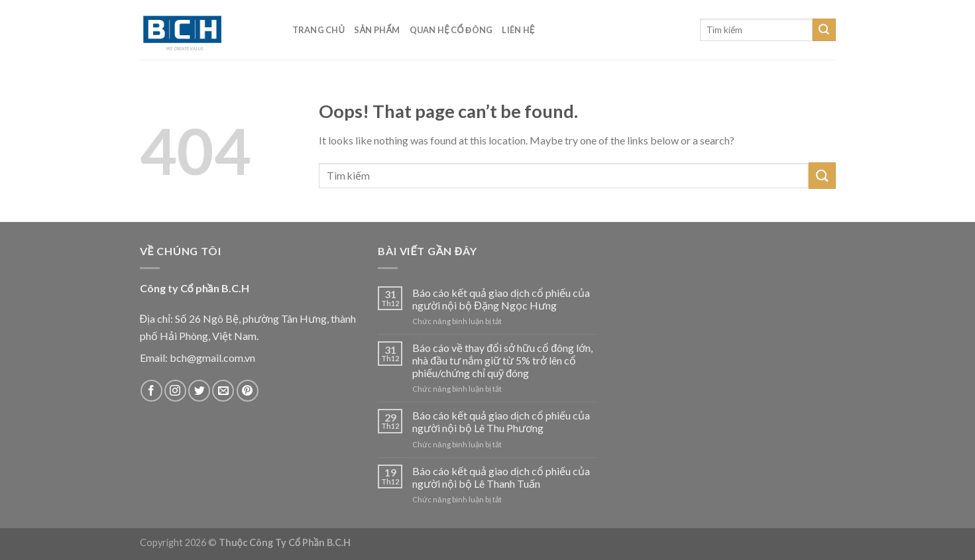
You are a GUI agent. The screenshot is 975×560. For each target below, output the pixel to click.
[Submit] (824, 30)
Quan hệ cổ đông (451, 30)
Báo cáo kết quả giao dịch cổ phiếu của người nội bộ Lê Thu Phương (501, 421)
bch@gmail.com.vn (212, 358)
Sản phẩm (377, 30)
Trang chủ (319, 30)
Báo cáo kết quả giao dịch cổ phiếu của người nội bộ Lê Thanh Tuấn (501, 477)
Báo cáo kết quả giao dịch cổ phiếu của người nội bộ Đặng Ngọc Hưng (501, 299)
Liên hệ (518, 30)
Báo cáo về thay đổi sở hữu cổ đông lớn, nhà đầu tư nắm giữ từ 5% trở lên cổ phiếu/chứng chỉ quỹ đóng (502, 360)
